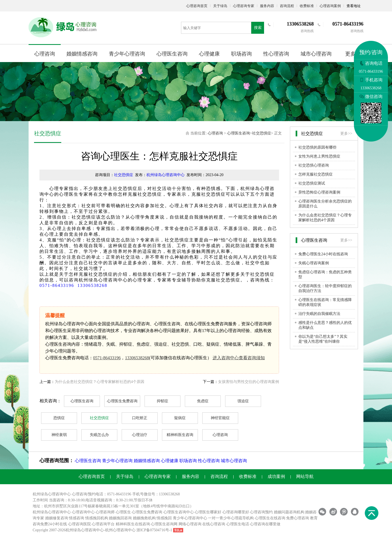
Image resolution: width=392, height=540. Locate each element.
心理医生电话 (238, 524)
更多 (350, 54)
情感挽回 (164, 518)
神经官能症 (220, 418)
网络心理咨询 (190, 524)
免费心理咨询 (298, 518)
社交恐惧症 (262, 133)
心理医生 (123, 512)
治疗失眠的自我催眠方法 (319, 314)
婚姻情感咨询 (82, 54)
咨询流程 (287, 6)
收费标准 (307, 6)
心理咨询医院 (79, 524)
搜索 (258, 28)
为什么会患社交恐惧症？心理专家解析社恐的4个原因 (99, 382)
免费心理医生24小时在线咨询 (323, 254)
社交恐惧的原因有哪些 (317, 147)
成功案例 (276, 476)
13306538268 (92, 285)
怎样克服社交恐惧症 (316, 174)
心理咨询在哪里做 (265, 524)
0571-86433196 (57, 285)
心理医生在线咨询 (270, 518)
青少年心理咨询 (127, 54)
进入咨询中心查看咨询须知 (239, 358)
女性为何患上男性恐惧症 (319, 156)
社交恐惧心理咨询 (314, 165)
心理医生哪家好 (208, 512)
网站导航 (305, 476)
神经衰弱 (59, 435)
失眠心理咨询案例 (314, 263)
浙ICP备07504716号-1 (154, 530)
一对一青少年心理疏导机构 (231, 518)
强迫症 (243, 401)
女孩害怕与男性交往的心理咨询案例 (249, 382)
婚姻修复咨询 (57, 518)
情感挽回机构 (97, 518)
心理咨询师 (105, 512)
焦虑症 (203, 401)
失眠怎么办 (99, 435)
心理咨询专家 (244, 6)
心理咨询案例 (330, 6)
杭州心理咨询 (117, 530)
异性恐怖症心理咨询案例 (319, 192)
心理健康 (209, 54)
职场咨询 (241, 54)
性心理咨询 (276, 54)
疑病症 (180, 418)
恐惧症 (59, 418)
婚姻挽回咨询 (120, 518)
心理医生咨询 (172, 54)
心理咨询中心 (83, 512)
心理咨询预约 (261, 512)
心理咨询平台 (103, 524)
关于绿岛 (220, 6)
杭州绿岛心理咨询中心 (166, 175)
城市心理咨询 (316, 54)
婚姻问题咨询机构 (289, 512)
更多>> (346, 134)
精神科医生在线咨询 (133, 524)
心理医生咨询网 (164, 524)
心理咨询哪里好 (236, 512)
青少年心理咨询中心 (190, 518)
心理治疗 (140, 435)
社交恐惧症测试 (312, 183)
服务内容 (267, 6)
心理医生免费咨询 (122, 401)
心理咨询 (45, 54)
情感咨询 (76, 518)
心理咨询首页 (197, 6)
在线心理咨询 (214, 524)
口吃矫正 (140, 418)
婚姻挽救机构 (144, 518)
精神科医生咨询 (180, 435)
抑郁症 (163, 401)
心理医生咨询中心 (179, 512)
